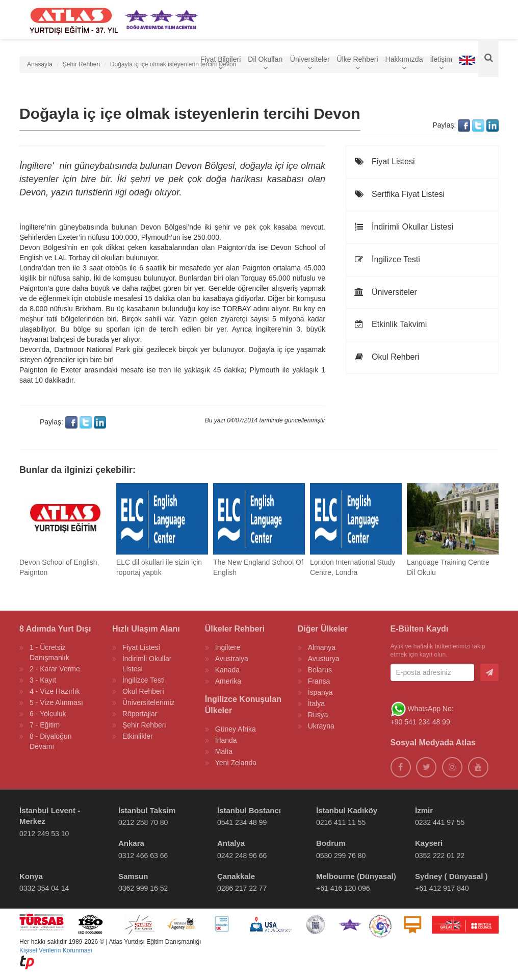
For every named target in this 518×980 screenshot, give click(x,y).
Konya (31, 876)
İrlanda (226, 740)
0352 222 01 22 (440, 856)
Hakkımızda (404, 65)
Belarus (320, 670)
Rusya (318, 715)
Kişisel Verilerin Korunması (56, 950)
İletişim (441, 65)
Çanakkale (236, 876)
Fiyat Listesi (384, 161)
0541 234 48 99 (242, 822)
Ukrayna (321, 726)
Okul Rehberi (386, 357)
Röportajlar (140, 714)
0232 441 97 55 (440, 822)
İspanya (320, 692)
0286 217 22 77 (242, 888)
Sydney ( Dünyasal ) (451, 876)
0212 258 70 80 (143, 822)
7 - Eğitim (45, 725)
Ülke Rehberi (358, 65)
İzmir (424, 810)
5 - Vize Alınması (56, 702)
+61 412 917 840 (442, 888)
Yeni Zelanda (236, 763)
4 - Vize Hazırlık (55, 691)
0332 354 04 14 (44, 888)
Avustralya (232, 659)
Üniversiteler (310, 65)
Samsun (133, 876)
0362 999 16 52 (143, 888)
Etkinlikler (138, 736)
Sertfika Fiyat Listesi (399, 194)
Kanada (227, 670)
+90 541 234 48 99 (420, 722)
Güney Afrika (236, 729)
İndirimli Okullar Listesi (404, 227)
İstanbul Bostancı (249, 810)
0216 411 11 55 (341, 822)
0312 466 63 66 (143, 856)
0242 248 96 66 (242, 856)
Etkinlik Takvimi (390, 324)
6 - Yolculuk (48, 714)
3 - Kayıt (43, 680)
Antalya (231, 843)
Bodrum (331, 843)
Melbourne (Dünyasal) (356, 876)
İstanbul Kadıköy (347, 810)
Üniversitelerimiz (149, 702)
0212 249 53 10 (44, 834)
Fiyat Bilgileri (221, 65)
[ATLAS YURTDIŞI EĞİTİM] (71, 20)
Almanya (322, 647)
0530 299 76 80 (341, 856)
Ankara (131, 843)
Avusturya (324, 659)
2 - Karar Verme (55, 669)
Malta (224, 751)
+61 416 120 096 (343, 888)
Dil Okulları (265, 65)
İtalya (316, 703)
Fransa (319, 681)
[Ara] (488, 61)
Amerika (228, 681)
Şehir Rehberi (144, 725)
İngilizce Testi (387, 259)
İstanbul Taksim (147, 810)
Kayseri (429, 843)
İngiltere (228, 647)
